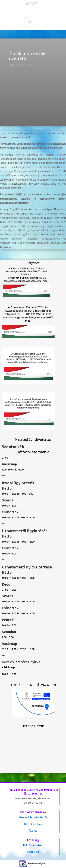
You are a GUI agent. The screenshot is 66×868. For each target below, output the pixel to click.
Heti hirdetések (33, 824)
